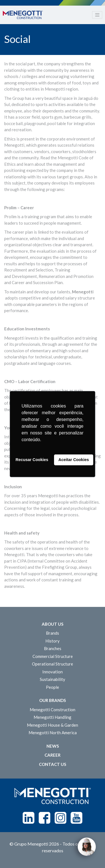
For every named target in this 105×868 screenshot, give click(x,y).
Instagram (60, 818)
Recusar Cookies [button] (32, 460)
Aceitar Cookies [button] (74, 460)
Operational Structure (53, 664)
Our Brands (53, 700)
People (53, 687)
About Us (53, 624)
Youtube (76, 818)
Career (53, 755)
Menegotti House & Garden (53, 725)
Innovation (53, 672)
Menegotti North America (53, 733)
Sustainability (53, 679)
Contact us (53, 764)
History (53, 641)
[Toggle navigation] (97, 15)
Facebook (45, 818)
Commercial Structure (53, 656)
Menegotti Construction (53, 710)
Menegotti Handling (53, 717)
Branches (53, 648)
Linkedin (29, 818)
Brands (53, 633)
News (53, 746)
